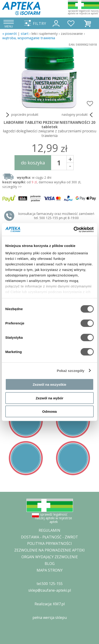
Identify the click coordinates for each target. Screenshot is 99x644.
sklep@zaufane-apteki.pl (50, 590)
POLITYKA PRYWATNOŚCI (49, 543)
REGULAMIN (49, 530)
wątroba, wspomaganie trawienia (29, 38)
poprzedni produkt (22, 115)
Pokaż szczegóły (71, 370)
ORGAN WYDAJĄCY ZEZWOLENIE (50, 557)
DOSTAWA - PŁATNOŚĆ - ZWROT (49, 537)
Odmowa (49, 411)
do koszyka (33, 163)
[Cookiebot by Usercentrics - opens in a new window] (74, 229)
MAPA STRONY (50, 570)
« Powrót (10, 33)
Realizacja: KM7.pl (50, 604)
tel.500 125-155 (50, 584)
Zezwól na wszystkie (49, 384)
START (25, 33)
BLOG (50, 564)
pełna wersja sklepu (50, 617)
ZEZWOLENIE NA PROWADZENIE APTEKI (49, 550)
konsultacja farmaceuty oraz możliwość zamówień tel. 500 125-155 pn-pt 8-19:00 (56, 216)
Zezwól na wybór (49, 398)
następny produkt (78, 115)
